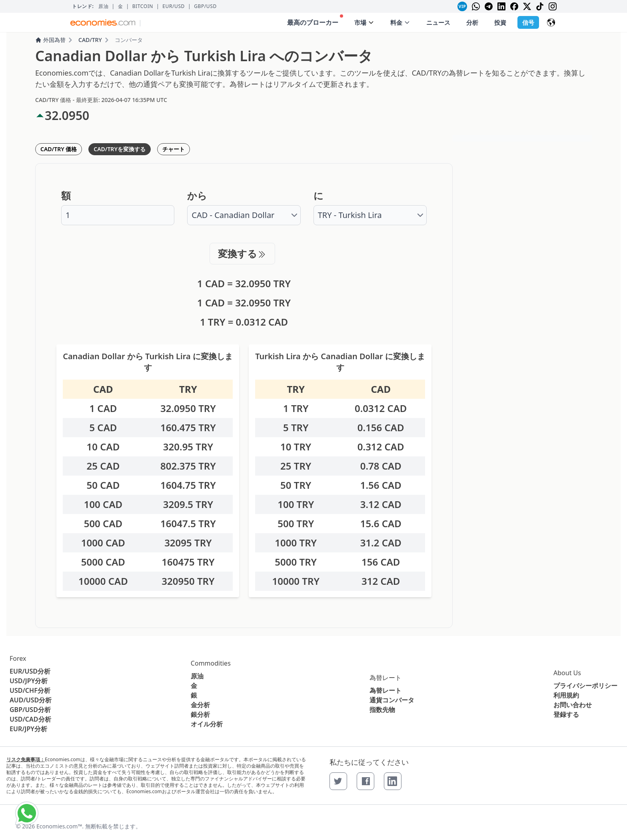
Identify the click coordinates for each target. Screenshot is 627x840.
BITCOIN (143, 6)
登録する (566, 714)
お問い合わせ (573, 705)
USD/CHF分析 (30, 690)
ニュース (438, 22)
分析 (472, 22)
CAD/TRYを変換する (120, 149)
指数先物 (382, 710)
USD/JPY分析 (29, 681)
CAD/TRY (90, 40)
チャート (174, 149)
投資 (500, 22)
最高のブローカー (315, 21)
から (197, 196)
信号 (528, 22)
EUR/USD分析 (30, 671)
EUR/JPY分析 (28, 729)
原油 (103, 6)
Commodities (211, 663)
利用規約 (566, 695)
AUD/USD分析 (31, 700)
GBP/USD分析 (30, 710)
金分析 (200, 705)
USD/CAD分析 (30, 719)
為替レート (385, 678)
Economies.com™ (59, 826)
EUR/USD (174, 6)
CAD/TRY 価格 (59, 149)
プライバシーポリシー (585, 686)
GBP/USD (205, 6)
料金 (400, 22)
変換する (242, 253)
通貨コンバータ (392, 700)
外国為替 (50, 40)
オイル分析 (207, 724)
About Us (567, 673)
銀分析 (200, 714)
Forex (18, 658)
